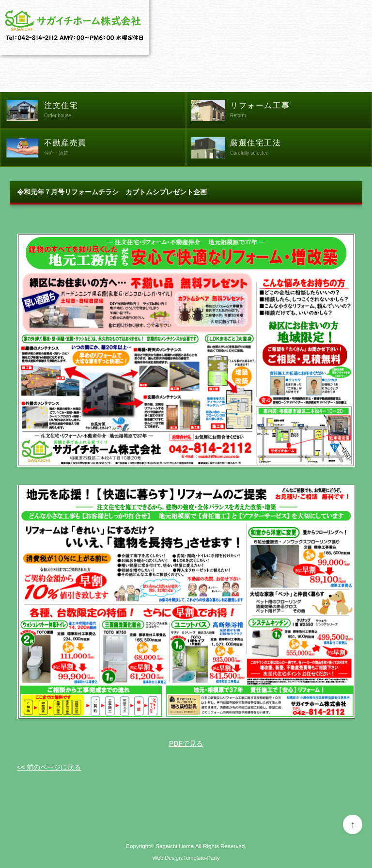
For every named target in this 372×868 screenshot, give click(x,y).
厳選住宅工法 (301, 148)
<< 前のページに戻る (49, 767)
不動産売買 (115, 148)
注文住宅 (115, 111)
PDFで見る (186, 743)
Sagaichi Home (175, 846)
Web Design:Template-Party (186, 858)
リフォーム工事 (301, 111)
